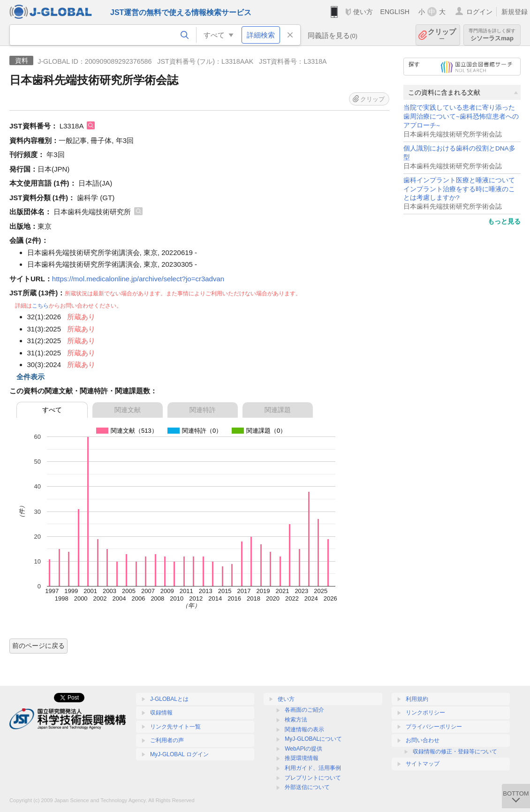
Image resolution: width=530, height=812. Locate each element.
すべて (52, 410)
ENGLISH (395, 12)
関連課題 (278, 410)
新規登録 (515, 12)
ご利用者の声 (167, 740)
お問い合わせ (423, 740)
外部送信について (307, 787)
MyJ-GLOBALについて (313, 739)
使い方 (363, 12)
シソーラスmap (492, 35)
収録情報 (161, 713)
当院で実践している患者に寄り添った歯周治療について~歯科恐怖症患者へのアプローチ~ (461, 117)
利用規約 (417, 699)
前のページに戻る (38, 646)
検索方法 (296, 720)
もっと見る (504, 221)
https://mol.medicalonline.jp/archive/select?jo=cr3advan (138, 279)
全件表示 (30, 377)
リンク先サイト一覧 (175, 727)
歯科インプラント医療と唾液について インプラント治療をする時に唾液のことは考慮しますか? (459, 189)
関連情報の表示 (304, 729)
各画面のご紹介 (304, 710)
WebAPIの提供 (303, 749)
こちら (40, 306)
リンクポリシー (425, 713)
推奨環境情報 (302, 758)
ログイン (479, 12)
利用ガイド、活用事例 (313, 768)
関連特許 (203, 410)
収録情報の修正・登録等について (455, 752)
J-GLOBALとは (169, 699)
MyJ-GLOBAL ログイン (179, 754)
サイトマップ (423, 764)
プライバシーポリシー (434, 727)
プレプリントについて (313, 778)
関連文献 (128, 410)
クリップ (442, 35)
